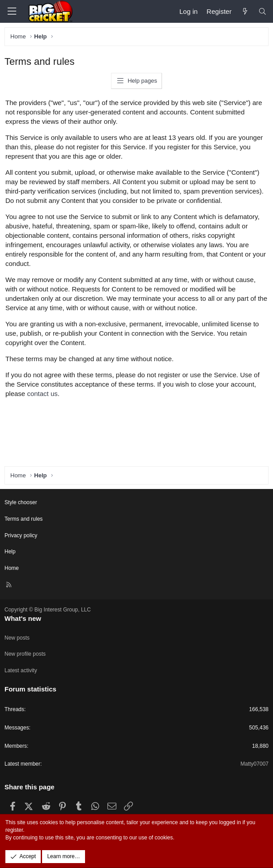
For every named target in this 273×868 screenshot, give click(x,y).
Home (12, 568)
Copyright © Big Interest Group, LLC (48, 610)
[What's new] (245, 11)
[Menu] (12, 11)
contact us (42, 394)
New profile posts (25, 654)
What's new (23, 618)
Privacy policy (21, 535)
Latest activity (21, 670)
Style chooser (21, 502)
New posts (17, 638)
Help (10, 552)
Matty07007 (254, 764)
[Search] (262, 11)
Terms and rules (23, 519)
